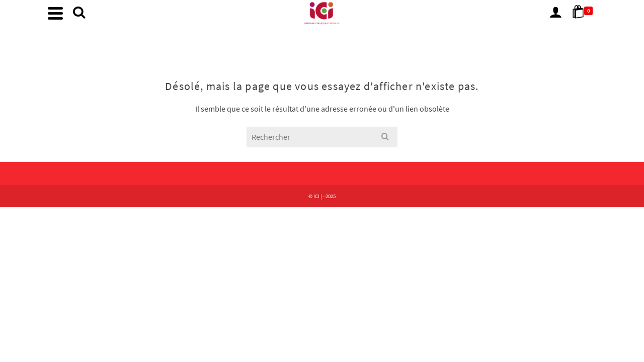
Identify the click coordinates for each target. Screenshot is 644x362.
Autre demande (367, 45)
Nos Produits (319, 45)
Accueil (273, 45)
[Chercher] (403, 46)
